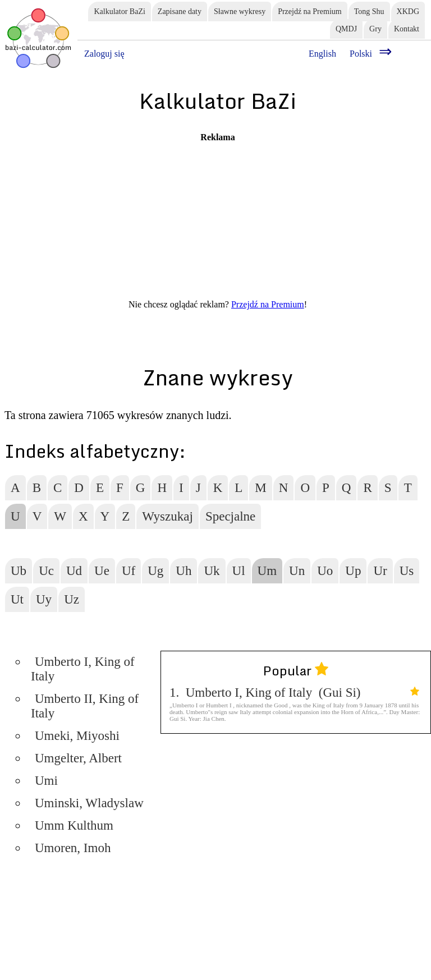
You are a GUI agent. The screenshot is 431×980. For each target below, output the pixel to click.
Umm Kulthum (74, 825)
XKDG (408, 11)
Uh (184, 571)
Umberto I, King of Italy (83, 669)
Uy (44, 599)
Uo (325, 571)
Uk (212, 571)
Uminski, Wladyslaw (89, 803)
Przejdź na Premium (310, 11)
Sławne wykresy (240, 11)
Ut (17, 599)
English (322, 54)
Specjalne (230, 516)
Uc (46, 571)
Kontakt (407, 29)
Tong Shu (369, 11)
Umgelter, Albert (78, 758)
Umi (46, 781)
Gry (375, 29)
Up (353, 571)
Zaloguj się (104, 54)
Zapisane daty (180, 11)
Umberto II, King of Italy (85, 706)
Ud (74, 571)
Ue (102, 571)
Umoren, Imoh (73, 848)
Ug (155, 571)
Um (267, 571)
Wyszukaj (168, 516)
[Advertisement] (218, 221)
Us (407, 571)
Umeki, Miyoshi (77, 736)
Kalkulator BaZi (119, 11)
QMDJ (346, 29)
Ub (19, 571)
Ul (239, 571)
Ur (380, 571)
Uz (72, 599)
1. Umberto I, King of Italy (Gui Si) (294, 693)
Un (297, 571)
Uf (129, 571)
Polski (361, 54)
